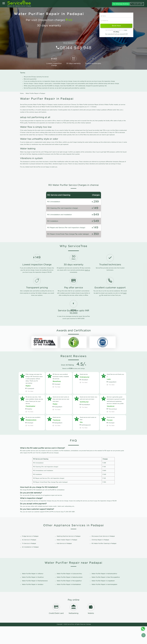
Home (22, 93)
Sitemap (88, 642)
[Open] (4, 3)
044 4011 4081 (70, 530)
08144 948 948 (76, 48)
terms (126, 30)
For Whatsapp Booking (121, 4)
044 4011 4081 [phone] (137, 4)
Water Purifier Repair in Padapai (35, 93)
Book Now (116, 26)
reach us (87, 288)
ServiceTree (71, 642)
